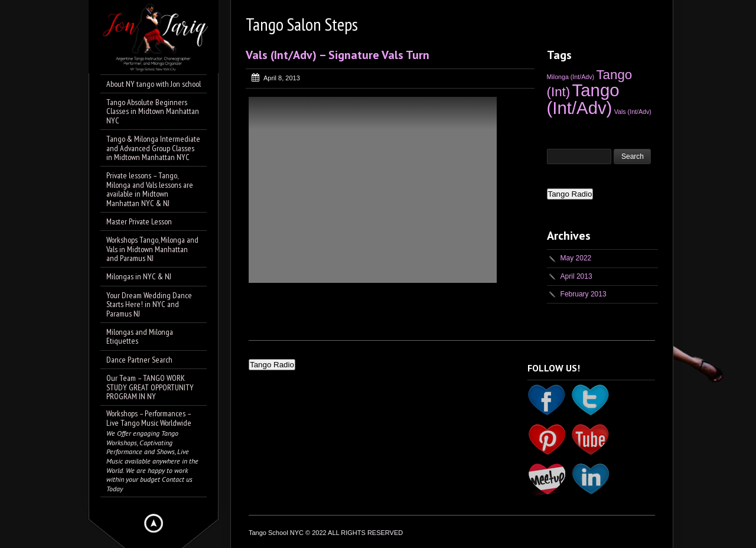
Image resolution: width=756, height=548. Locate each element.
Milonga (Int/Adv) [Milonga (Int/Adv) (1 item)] (571, 77)
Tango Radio (570, 194)
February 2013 (584, 294)
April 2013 (576, 276)
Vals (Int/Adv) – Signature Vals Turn (338, 55)
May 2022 (576, 258)
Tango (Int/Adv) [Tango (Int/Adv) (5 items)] (583, 99)
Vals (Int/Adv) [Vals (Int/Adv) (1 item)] (633, 112)
